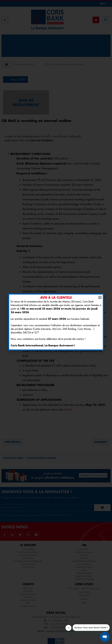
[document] (56, 322)
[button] (100, 297)
